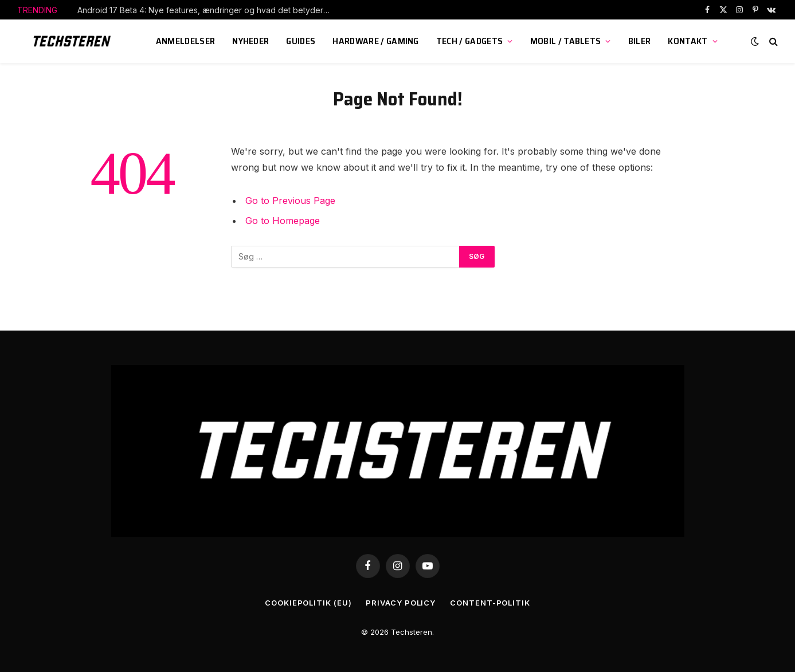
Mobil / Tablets (566, 41)
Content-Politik (490, 603)
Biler (640, 41)
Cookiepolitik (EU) (308, 603)
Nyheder (250, 41)
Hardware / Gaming (375, 41)
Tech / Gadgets (469, 41)
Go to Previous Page (290, 201)
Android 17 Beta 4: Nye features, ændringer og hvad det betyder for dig (206, 10)
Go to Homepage (283, 221)
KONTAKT (688, 41)
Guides (301, 41)
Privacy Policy (401, 603)
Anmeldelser (186, 41)
